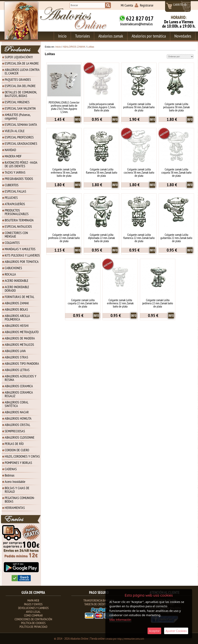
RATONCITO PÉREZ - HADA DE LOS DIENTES (21, 164)
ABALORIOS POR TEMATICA (22, 262)
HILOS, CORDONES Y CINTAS (22, 456)
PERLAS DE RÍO (14, 444)
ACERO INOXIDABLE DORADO (17, 289)
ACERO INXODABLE (17, 281)
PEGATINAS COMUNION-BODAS (20, 500)
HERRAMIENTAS (15, 508)
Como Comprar (33, 615)
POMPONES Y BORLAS (18, 463)
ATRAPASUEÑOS (15, 204)
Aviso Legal (33, 612)
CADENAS (11, 469)
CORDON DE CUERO (17, 450)
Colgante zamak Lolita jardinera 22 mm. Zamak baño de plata (158, 303)
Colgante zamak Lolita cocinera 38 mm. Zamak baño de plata (139, 172)
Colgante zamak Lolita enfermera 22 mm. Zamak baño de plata (120, 303)
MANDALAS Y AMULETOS (20, 249)
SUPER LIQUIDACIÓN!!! (19, 57)
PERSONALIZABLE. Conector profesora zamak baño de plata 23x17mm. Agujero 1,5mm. (64, 107)
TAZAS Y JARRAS (15, 172)
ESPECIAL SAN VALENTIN (20, 108)
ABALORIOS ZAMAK (17, 303)
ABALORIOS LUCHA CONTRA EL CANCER (22, 71)
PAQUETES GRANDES (18, 79)
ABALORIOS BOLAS (16, 309)
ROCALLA (10, 274)
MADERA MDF (13, 156)
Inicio (62, 36)
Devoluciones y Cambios (33, 608)
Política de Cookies (33, 623)
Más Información (120, 620)
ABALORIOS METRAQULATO (22, 332)
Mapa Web (33, 600)
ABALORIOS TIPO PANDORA (22, 363)
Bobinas (10, 475)
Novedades (183, 36)
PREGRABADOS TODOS (19, 179)
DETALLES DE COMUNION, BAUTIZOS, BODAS (21, 94)
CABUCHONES (13, 268)
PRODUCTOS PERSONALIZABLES (17, 212)
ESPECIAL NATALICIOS (18, 226)
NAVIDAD (10, 150)
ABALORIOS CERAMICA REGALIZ (19, 394)
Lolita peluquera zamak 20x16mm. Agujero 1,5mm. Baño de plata (101, 107)
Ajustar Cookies (176, 631)
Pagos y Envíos (33, 604)
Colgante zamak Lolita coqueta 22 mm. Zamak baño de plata (83, 303)
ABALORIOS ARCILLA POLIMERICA (17, 317)
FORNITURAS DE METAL (20, 297)
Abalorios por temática (149, 36)
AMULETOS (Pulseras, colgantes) (18, 116)
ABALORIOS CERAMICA (19, 386)
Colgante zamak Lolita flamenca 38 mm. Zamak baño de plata (102, 172)
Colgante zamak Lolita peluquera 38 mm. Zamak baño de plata (176, 107)
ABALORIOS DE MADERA (20, 338)
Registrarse (147, 5)
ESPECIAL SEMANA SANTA (21, 125)
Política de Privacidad (33, 627)
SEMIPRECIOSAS (15, 431)
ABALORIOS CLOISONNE (20, 437)
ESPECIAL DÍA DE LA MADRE (22, 63)
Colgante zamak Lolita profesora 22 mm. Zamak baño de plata (64, 238)
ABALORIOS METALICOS (19, 345)
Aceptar (154, 631)
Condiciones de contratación (33, 619)
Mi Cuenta (127, 5)
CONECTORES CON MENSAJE (16, 235)
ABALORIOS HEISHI (17, 326)
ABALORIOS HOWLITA (18, 418)
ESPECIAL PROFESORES (19, 137)
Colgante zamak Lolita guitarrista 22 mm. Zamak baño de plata (176, 238)
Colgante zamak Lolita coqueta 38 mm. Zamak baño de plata (176, 172)
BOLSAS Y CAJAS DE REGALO (17, 490)
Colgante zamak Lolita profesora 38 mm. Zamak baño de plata (139, 107)
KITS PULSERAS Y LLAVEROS (22, 255)
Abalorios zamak (111, 36)
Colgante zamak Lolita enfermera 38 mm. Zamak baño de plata (64, 172)
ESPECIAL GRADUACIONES (21, 143)
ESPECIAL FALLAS (15, 191)
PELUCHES (11, 198)
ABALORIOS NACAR (17, 412)
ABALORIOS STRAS (16, 357)
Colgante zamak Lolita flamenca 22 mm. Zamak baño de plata (139, 238)
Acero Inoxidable (15, 482)
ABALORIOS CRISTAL (17, 425)
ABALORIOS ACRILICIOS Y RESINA (20, 378)
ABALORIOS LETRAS (17, 370)
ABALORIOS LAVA (15, 351)
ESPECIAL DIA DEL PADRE (20, 86)
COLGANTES (12, 243)
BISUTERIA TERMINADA (19, 220)
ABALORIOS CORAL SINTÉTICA (17, 404)
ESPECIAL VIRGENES (17, 102)
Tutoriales (82, 36)
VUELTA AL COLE (15, 131)
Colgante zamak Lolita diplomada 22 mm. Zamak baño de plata (101, 238)
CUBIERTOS (12, 185)
